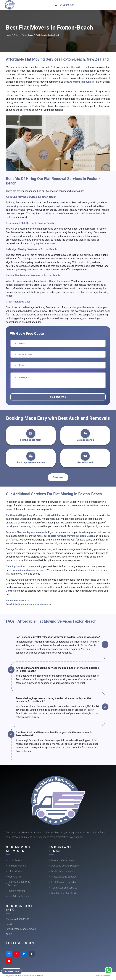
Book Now (58, 477)
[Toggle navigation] (112, 5)
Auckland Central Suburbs (65, 866)
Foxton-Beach (27, 35)
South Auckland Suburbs (64, 888)
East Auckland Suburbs (64, 882)
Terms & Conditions (103, 976)
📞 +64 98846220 (64, 5)
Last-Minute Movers (18, 896)
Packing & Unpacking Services (19, 884)
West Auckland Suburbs (64, 877)
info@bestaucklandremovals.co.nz (32, 604)
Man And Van (15, 877)
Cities (16, 35)
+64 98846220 (22, 601)
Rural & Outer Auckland (64, 893)
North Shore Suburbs (62, 871)
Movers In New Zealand (64, 860)
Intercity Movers (16, 891)
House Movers (15, 860)
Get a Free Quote (12, 971)
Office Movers (15, 871)
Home (8, 35)
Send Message (58, 397)
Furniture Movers (17, 866)
